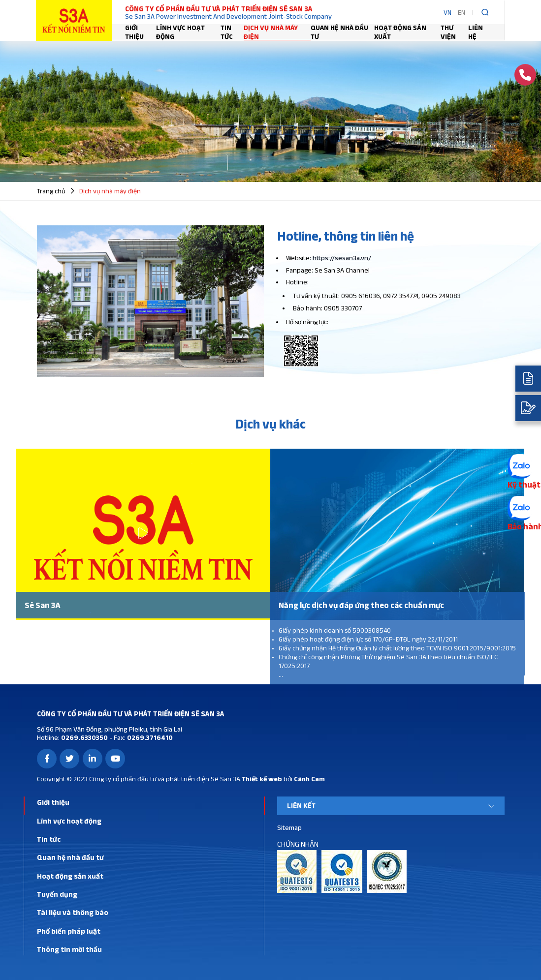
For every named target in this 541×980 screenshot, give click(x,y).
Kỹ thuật (524, 485)
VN (447, 12)
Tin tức (227, 32)
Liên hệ (476, 32)
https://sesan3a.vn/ (342, 258)
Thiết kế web (262, 779)
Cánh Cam (309, 779)
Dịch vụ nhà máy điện (271, 32)
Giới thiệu (134, 32)
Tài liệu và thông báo (73, 912)
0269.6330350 (84, 737)
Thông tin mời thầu (69, 949)
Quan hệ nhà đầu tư (339, 32)
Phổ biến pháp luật (69, 931)
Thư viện (448, 32)
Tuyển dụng (57, 894)
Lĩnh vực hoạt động (180, 32)
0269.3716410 (149, 737)
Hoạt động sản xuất (400, 32)
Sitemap (289, 827)
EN (461, 12)
